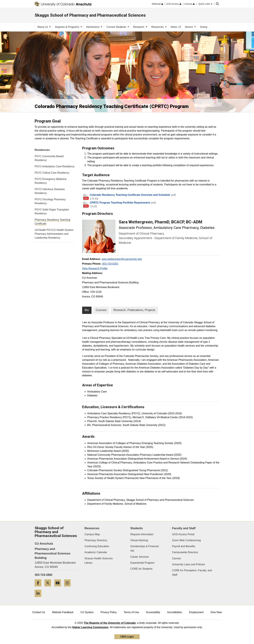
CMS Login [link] (127, 637)
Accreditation (175, 612)
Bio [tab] (87, 310)
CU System (87, 612)
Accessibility (153, 612)
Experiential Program (142, 563)
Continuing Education (97, 546)
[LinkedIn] (39, 598)
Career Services (140, 557)
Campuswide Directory (185, 552)
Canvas (176, 558)
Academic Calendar (96, 552)
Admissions (94, 27)
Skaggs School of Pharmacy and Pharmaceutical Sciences (90, 15)
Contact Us (39, 612)
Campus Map (92, 534)
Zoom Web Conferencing (186, 540)
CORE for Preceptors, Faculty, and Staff (192, 573)
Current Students (118, 27)
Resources (159, 27)
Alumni (190, 27)
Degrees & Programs (69, 27)
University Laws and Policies (188, 564)
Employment (196, 612)
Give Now (216, 612)
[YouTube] (59, 588)
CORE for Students (141, 569)
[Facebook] (39, 588)
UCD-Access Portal (183, 534)
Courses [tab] (101, 310)
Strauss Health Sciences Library (99, 561)
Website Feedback (63, 612)
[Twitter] (49, 588)
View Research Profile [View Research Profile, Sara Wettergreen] (95, 268)
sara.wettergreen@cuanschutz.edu (122, 259)
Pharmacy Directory (96, 540)
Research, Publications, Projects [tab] (134, 310)
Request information (142, 534)
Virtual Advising (139, 540)
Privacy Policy (109, 612)
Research (140, 27)
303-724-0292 (110, 264)
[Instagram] (69, 588)
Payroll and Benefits (184, 546)
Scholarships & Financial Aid (144, 548)
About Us (44, 27)
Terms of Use (131, 612)
